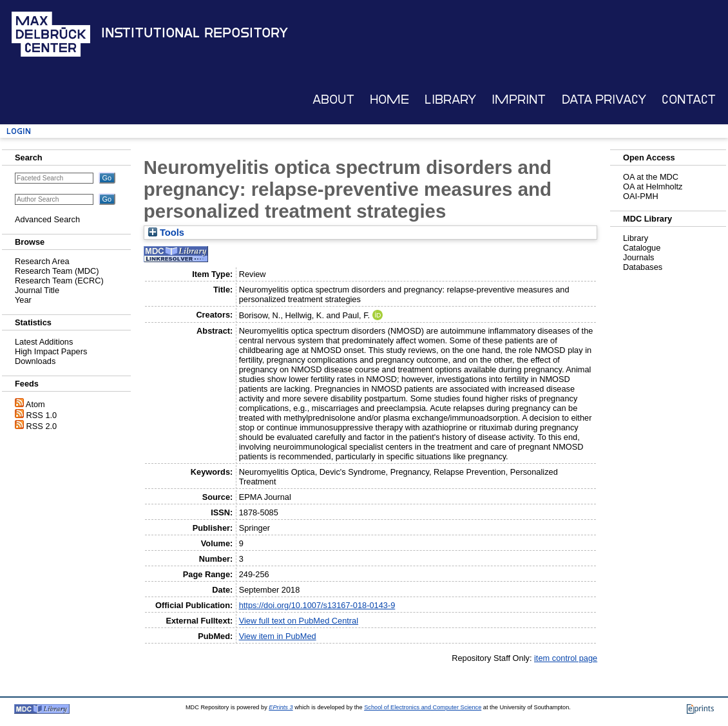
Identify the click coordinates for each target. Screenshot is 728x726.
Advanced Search (47, 219)
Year (23, 300)
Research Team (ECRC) (59, 281)
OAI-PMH (641, 196)
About (333, 100)
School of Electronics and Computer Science (423, 707)
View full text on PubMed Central (299, 621)
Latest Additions (44, 342)
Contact (689, 100)
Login (19, 131)
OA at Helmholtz (653, 186)
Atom (35, 404)
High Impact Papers (51, 351)
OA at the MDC (651, 177)
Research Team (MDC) (57, 271)
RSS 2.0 (42, 426)
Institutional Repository (195, 33)
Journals (638, 257)
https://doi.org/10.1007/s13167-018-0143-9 (317, 605)
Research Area (42, 261)
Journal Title (37, 290)
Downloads (35, 361)
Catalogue (642, 248)
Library (450, 100)
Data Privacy (604, 100)
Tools (166, 233)
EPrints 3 (281, 707)
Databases (643, 267)
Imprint (519, 100)
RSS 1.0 (42, 415)
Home (389, 100)
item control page (566, 658)
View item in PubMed (278, 636)
